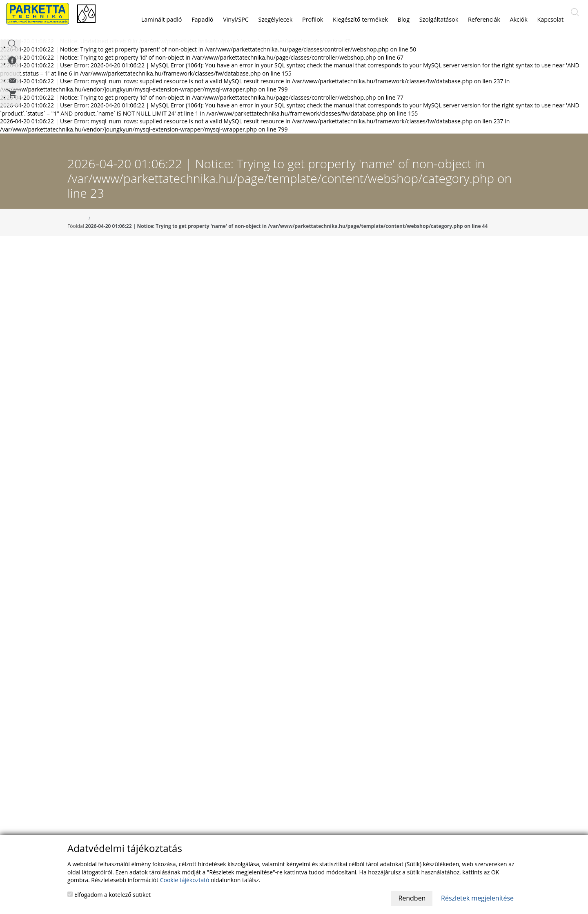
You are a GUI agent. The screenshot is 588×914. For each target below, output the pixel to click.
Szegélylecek (276, 19)
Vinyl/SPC (236, 19)
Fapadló (202, 19)
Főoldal (76, 236)
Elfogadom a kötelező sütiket (109, 895)
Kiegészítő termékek (360, 19)
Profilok (313, 19)
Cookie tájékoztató (185, 880)
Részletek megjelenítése (477, 898)
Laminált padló (162, 19)
